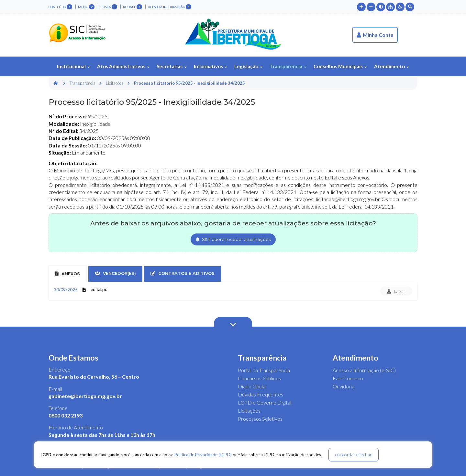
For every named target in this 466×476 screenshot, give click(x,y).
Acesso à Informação (170, 7)
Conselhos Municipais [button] (340, 66)
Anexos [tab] (68, 274)
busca (109, 7)
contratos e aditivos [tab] (183, 273)
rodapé (133, 7)
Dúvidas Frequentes (261, 394)
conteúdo (60, 7)
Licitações (115, 83)
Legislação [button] (248, 66)
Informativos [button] (211, 66)
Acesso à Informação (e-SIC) (364, 370)
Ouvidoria (344, 386)
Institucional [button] (73, 66)
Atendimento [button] (392, 66)
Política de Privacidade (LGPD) (203, 455)
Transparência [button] (288, 66)
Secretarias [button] (172, 66)
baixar (396, 291)
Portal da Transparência (264, 370)
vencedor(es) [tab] (115, 273)
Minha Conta (375, 35)
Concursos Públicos (259, 378)
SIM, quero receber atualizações (233, 239)
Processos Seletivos (260, 419)
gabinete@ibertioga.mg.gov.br (85, 396)
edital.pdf (100, 289)
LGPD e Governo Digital (265, 402)
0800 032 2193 (66, 415)
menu (86, 7)
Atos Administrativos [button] (123, 66)
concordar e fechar (354, 454)
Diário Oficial (252, 386)
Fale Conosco (348, 378)
